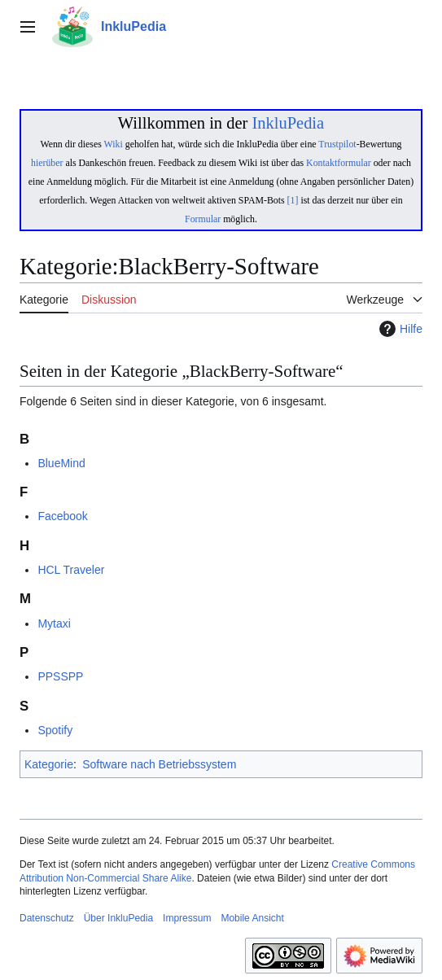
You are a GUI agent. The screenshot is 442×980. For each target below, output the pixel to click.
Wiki (114, 144)
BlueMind (61, 463)
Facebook (62, 516)
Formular (203, 219)
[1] (293, 200)
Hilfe (399, 329)
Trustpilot (337, 144)
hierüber (47, 163)
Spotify (55, 730)
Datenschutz (47, 918)
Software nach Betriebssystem (159, 764)
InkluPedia (288, 123)
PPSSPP (60, 676)
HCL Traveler (71, 570)
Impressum (187, 918)
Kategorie (49, 764)
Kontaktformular (339, 163)
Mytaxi (54, 623)
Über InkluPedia (118, 918)
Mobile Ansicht (252, 918)
